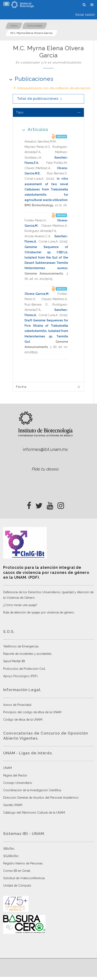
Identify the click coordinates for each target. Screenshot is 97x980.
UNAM (8, 768)
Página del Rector (15, 775)
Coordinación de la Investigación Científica (32, 790)
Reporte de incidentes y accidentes (27, 654)
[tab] (48, 112)
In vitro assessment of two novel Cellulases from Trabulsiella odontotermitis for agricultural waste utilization (46, 189)
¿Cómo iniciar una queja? (20, 605)
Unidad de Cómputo (17, 886)
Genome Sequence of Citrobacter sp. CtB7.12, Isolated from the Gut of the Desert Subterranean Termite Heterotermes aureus (46, 258)
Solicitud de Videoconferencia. (24, 878)
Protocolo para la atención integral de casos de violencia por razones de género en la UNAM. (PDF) (46, 572)
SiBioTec (9, 849)
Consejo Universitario (18, 783)
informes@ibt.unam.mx (45, 449)
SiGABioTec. (11, 856)
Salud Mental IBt (14, 661)
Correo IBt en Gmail (17, 871)
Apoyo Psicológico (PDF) (20, 676)
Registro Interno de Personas (23, 863)
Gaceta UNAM (13, 805)
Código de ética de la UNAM (23, 720)
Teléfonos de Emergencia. (21, 646)
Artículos (34, 129)
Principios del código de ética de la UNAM (32, 712)
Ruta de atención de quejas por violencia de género (39, 612)
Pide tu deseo (45, 469)
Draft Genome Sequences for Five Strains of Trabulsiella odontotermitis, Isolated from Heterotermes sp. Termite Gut (46, 331)
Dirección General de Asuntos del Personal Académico (41, 798)
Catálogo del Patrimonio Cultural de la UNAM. (34, 813)
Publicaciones (30, 79)
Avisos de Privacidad (17, 705)
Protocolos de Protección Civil (24, 669)
